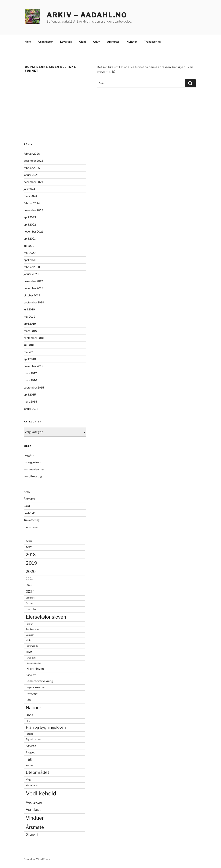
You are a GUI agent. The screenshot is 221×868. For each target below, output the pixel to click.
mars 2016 (30, 380)
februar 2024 (32, 203)
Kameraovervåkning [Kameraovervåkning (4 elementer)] (39, 681)
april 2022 (30, 224)
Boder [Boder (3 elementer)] (29, 603)
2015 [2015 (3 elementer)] (29, 541)
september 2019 (34, 302)
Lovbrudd (66, 42)
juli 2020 (29, 246)
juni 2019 (29, 309)
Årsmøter (113, 42)
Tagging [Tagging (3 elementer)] (31, 752)
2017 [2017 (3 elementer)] (29, 547)
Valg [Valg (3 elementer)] (28, 779)
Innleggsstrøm (32, 462)
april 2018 (30, 359)
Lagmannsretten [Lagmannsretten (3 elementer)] (36, 687)
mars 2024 (30, 196)
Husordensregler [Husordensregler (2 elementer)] (33, 663)
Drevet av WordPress (37, 859)
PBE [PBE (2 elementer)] (28, 721)
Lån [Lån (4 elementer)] (28, 700)
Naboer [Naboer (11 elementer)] (34, 708)
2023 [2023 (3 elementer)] (29, 585)
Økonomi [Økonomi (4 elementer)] (32, 835)
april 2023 (30, 217)
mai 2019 (29, 317)
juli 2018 (29, 345)
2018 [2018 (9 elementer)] (31, 555)
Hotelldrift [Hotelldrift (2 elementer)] (31, 658)
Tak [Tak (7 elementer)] (29, 759)
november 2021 (33, 231)
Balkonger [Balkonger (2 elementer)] (31, 598)
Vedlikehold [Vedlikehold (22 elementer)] (41, 793)
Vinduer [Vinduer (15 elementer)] (35, 818)
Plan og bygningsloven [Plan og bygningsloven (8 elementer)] (46, 727)
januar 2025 (31, 175)
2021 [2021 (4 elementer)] (29, 579)
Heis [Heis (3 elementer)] (28, 640)
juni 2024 (29, 189)
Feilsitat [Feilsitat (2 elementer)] (29, 624)
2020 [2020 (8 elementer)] (31, 571)
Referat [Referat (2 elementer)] (29, 734)
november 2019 (33, 288)
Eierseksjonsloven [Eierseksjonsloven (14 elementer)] (46, 617)
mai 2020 (30, 253)
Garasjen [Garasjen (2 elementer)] (30, 635)
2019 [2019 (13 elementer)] (31, 563)
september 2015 (34, 387)
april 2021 (30, 239)
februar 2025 (32, 168)
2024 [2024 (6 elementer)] (30, 592)
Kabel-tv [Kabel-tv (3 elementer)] (31, 675)
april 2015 (30, 394)
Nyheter (132, 42)
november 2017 (33, 366)
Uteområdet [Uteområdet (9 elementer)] (37, 772)
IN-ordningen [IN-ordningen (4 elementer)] (35, 669)
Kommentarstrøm (35, 469)
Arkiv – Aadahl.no (87, 15)
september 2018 (34, 338)
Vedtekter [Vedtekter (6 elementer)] (34, 802)
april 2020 (30, 260)
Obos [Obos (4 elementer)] (29, 715)
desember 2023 (33, 210)
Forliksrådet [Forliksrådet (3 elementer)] (33, 629)
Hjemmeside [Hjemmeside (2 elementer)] (32, 646)
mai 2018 (29, 352)
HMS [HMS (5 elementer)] (29, 652)
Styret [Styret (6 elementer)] (31, 746)
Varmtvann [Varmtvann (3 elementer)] (32, 785)
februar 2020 (32, 267)
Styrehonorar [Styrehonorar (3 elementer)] (34, 739)
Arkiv (96, 42)
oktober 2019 (32, 295)
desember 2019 (33, 281)
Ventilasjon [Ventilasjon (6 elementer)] (35, 810)
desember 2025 (33, 161)
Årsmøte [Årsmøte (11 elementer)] (35, 827)
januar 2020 (31, 274)
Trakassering (152, 42)
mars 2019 (30, 331)
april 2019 (30, 324)
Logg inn (29, 455)
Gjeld (82, 42)
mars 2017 (30, 373)
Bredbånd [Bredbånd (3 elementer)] (32, 609)
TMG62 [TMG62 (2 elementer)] (29, 766)
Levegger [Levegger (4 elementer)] (32, 693)
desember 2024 (33, 182)
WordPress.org (33, 476)
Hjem (28, 42)
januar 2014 (31, 409)
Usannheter (46, 42)
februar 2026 (32, 154)
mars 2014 (30, 401)
